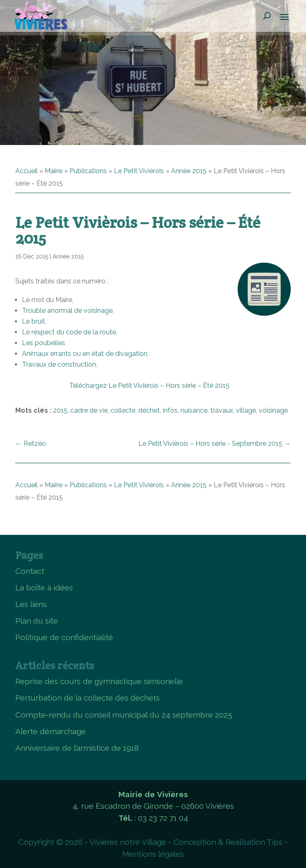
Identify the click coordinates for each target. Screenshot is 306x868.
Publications (88, 171)
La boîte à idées (44, 588)
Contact (30, 571)
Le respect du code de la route (69, 332)
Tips (275, 842)
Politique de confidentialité (64, 637)
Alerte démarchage (51, 731)
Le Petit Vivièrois (139, 171)
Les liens (31, 604)
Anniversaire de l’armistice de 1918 (77, 748)
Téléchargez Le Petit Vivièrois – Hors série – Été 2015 (149, 386)
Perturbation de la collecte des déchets (88, 698)
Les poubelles (43, 343)
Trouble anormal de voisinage (67, 311)
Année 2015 (189, 171)
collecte (123, 410)
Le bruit (34, 321)
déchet (149, 410)
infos (170, 410)
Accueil (27, 171)
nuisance (194, 410)
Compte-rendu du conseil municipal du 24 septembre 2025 (124, 715)
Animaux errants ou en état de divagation (85, 354)
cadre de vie (89, 410)
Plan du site (37, 621)
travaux (222, 410)
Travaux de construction (59, 364)
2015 (60, 410)
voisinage (273, 410)
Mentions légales (153, 854)
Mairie (54, 171)
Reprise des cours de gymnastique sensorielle (99, 681)
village (246, 410)
